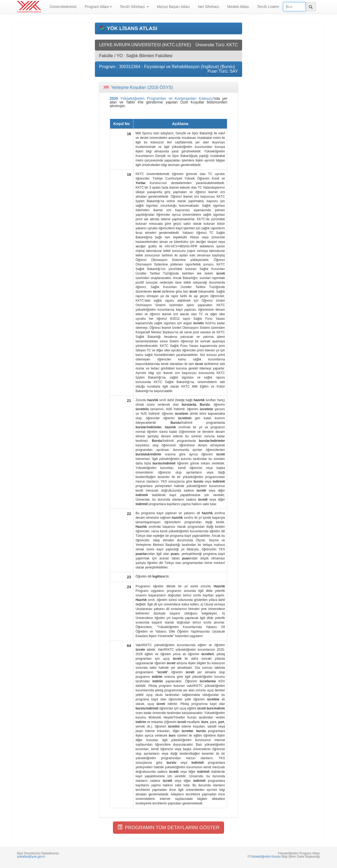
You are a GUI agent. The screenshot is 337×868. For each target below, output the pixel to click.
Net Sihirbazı (209, 7)
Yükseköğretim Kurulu (265, 857)
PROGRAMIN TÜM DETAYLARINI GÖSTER (168, 827)
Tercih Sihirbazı (134, 7)
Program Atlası (98, 7)
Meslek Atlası (238, 7)
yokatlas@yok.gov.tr (31, 857)
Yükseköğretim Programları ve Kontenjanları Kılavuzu (161, 98)
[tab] (168, 88)
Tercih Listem (268, 7)
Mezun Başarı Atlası (173, 7)
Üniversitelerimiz (63, 7)
